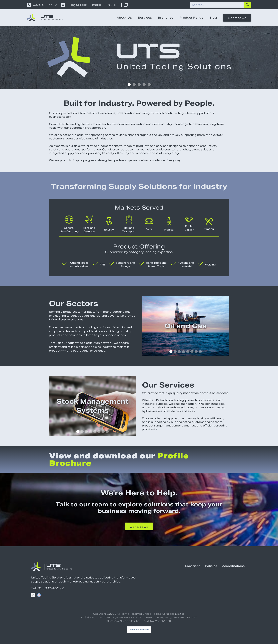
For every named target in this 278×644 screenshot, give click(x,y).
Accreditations (233, 566)
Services (145, 18)
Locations (193, 566)
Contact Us (237, 18)
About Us (124, 18)
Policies (211, 566)
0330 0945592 (45, 5)
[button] (129, 85)
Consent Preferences (139, 630)
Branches (165, 18)
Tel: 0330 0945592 (47, 588)
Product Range (191, 18)
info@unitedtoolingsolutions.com (93, 5)
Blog (213, 18)
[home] (45, 18)
